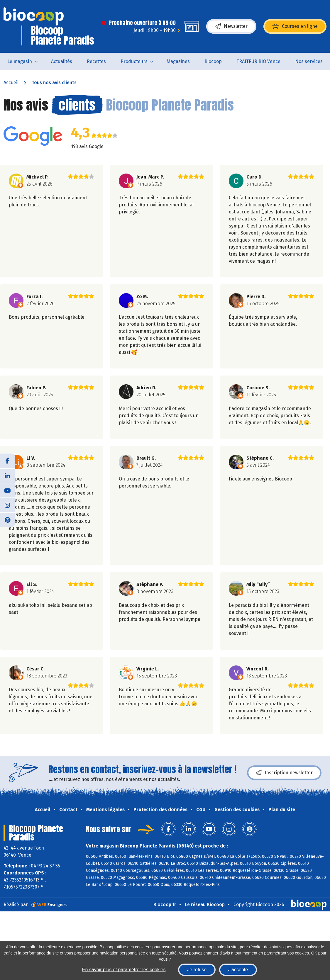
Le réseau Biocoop (205, 905)
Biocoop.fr (165, 905)
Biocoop (213, 61)
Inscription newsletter (284, 773)
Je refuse (197, 970)
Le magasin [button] (20, 61)
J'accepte (238, 970)
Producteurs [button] (134, 61)
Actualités (62, 61)
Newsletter (231, 26)
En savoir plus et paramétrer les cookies (124, 970)
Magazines (178, 61)
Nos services (309, 61)
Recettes (96, 61)
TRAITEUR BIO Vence (258, 61)
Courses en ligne (295, 26)
